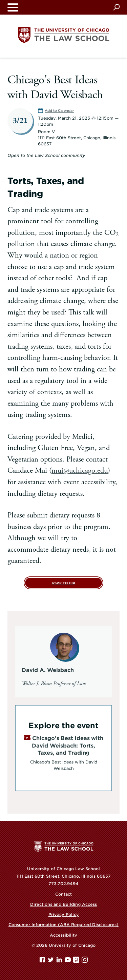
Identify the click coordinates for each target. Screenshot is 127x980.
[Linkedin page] (60, 961)
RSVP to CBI (63, 583)
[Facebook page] (43, 961)
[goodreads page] (77, 961)
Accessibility (63, 935)
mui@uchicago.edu (80, 471)
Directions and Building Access (63, 904)
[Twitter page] (51, 961)
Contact (63, 894)
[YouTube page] (68, 961)
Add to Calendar (59, 110)
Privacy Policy (64, 914)
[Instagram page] (85, 961)
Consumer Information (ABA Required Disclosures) (63, 925)
